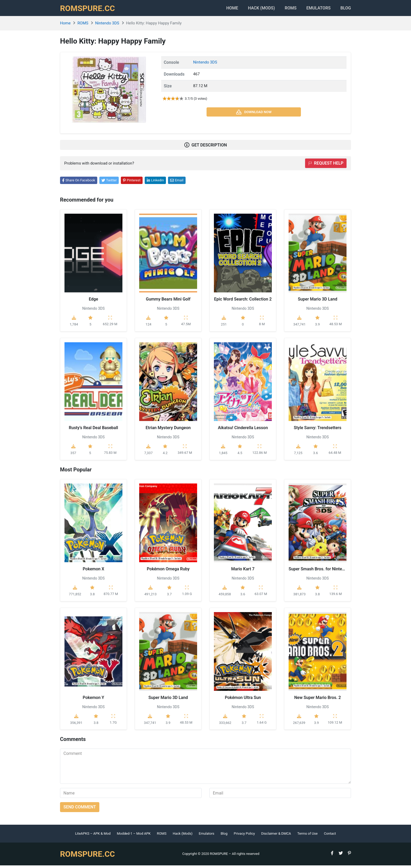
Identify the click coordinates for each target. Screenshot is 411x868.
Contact (330, 836)
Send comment (80, 810)
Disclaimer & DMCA (276, 836)
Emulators (316, 9)
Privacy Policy (244, 836)
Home (221, 9)
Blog (346, 9)
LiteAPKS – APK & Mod (93, 836)
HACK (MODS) (253, 9)
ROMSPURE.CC (89, 9)
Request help (326, 166)
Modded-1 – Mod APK (134, 836)
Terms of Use (307, 836)
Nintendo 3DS (107, 26)
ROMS (285, 9)
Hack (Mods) (183, 836)
